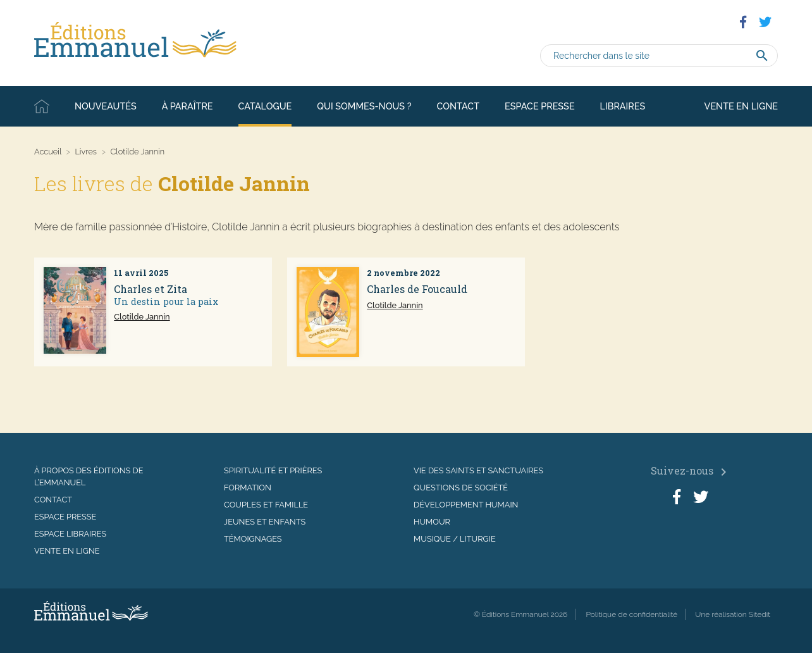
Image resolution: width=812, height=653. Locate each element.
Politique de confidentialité (631, 614)
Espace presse (540, 106)
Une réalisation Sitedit (733, 614)
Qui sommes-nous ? (364, 106)
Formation (248, 488)
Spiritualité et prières (273, 470)
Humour (432, 522)
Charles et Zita (151, 289)
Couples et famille (266, 505)
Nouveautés (106, 106)
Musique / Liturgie (455, 539)
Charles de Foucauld (417, 289)
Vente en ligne (741, 106)
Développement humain (466, 505)
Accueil (42, 106)
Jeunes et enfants (265, 522)
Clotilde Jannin (142, 317)
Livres (86, 152)
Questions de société (461, 488)
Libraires (623, 106)
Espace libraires (70, 534)
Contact (458, 106)
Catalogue (265, 106)
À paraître (188, 106)
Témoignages (253, 539)
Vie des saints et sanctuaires (478, 470)
